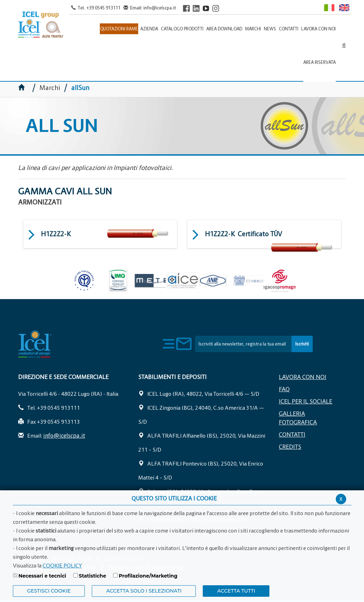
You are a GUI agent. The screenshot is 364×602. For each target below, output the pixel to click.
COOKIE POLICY (62, 565)
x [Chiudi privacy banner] (341, 499)
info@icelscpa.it (160, 8)
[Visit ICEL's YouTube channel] (206, 8)
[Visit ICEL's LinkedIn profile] (196, 8)
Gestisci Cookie (49, 591)
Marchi (50, 88)
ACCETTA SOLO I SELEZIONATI (144, 591)
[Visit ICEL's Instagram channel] (216, 8)
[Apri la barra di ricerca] (344, 46)
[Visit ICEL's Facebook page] (186, 8)
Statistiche (92, 576)
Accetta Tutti (236, 591)
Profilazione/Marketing (148, 576)
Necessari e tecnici (42, 576)
